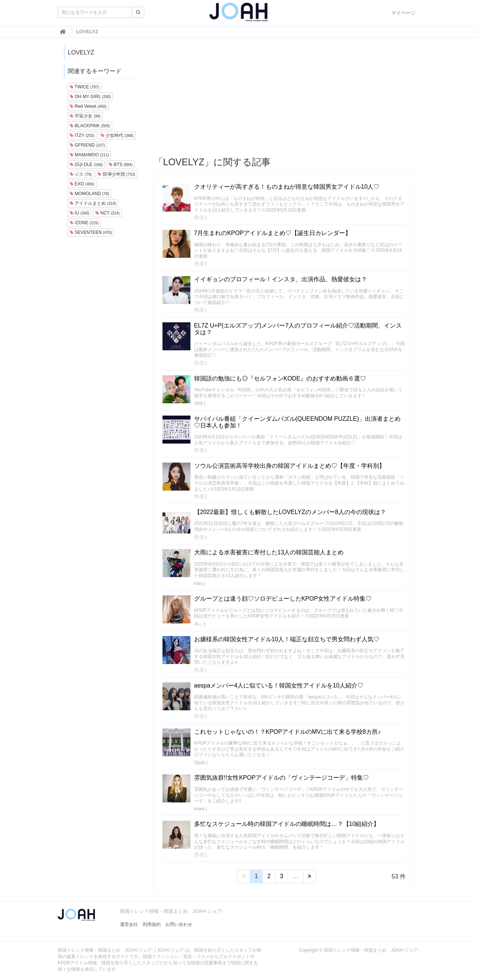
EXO (82, 184)
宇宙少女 (85, 116)
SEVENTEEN (91, 232)
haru (199, 583)
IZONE (84, 223)
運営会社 (129, 924)
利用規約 (152, 924)
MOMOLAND (89, 194)
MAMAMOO (89, 155)
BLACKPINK (90, 126)
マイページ (403, 13)
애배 (199, 403)
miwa (199, 809)
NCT (108, 213)
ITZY (82, 135)
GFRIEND (87, 145)
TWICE (84, 87)
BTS (121, 165)
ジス (81, 174)
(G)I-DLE (86, 165)
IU (79, 213)
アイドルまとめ (93, 203)
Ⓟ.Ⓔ (199, 217)
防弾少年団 (116, 174)
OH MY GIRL (90, 97)
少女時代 (117, 135)
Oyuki (200, 763)
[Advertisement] (284, 97)
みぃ (199, 624)
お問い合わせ (179, 924)
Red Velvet (88, 106)
